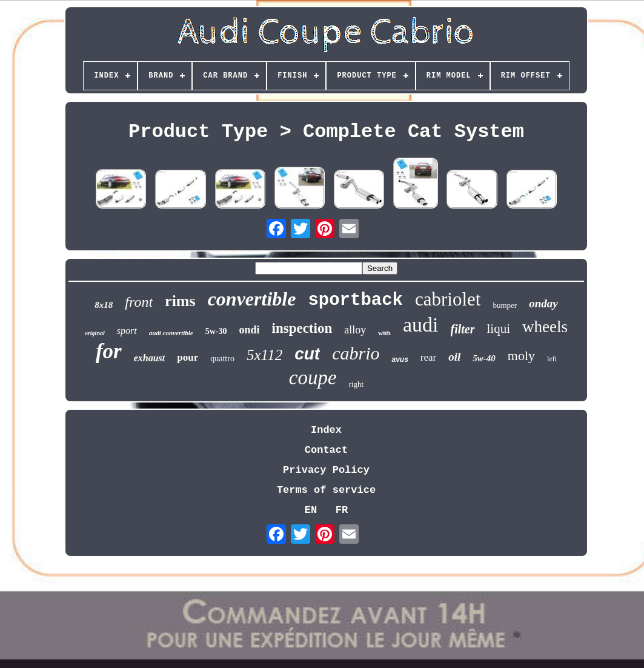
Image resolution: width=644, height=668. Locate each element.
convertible (252, 299)
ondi (249, 330)
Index (326, 430)
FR (342, 510)
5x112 (264, 355)
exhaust (150, 358)
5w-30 (216, 331)
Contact (326, 450)
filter (463, 329)
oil (454, 357)
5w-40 (484, 358)
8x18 (104, 305)
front (139, 302)
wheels (545, 327)
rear (428, 357)
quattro (222, 359)
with (384, 333)
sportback (355, 300)
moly (521, 356)
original (95, 333)
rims (180, 301)
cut (307, 354)
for (109, 351)
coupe (313, 378)
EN (311, 510)
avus (400, 359)
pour (188, 357)
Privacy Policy (326, 470)
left (552, 359)
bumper (505, 305)
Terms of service (326, 490)
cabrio (356, 353)
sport (127, 331)
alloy (355, 330)
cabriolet (448, 299)
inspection (302, 328)
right (357, 384)
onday (543, 303)
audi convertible (171, 333)
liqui (499, 329)
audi (421, 325)
